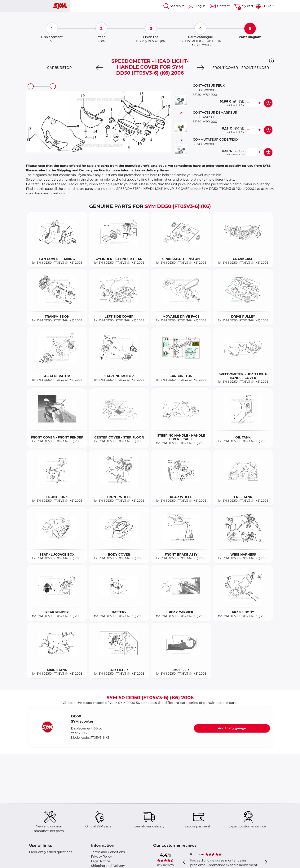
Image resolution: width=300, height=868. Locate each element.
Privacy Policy (101, 857)
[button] (271, 61)
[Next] (200, 68)
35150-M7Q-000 (205, 95)
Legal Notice (101, 861)
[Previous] (100, 68)
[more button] (259, 103)
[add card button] (268, 103)
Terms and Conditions (108, 852)
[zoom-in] (53, 86)
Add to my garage (232, 728)
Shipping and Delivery (108, 866)
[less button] (248, 103)
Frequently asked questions (51, 852)
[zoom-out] (31, 86)
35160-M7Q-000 (205, 122)
